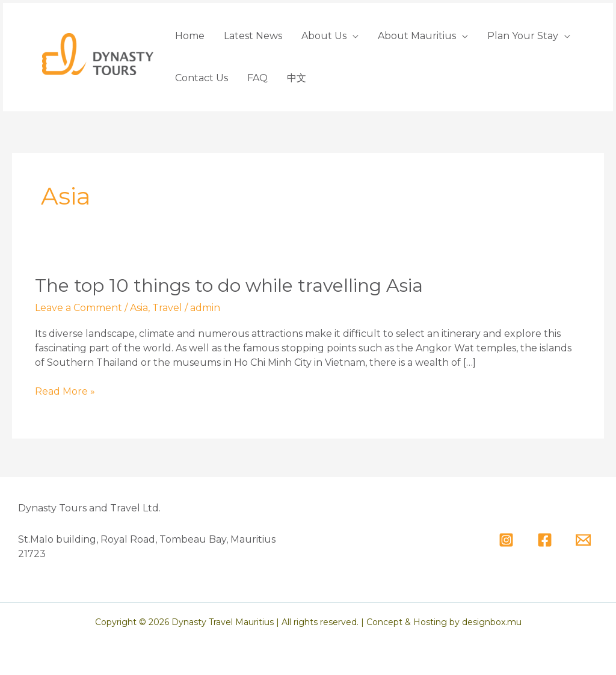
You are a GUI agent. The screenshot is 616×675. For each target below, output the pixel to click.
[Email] (583, 540)
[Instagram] (506, 540)
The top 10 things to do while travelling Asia (229, 285)
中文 (297, 78)
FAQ (257, 78)
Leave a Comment (79, 308)
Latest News (253, 36)
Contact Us (202, 78)
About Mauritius (417, 36)
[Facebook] (545, 540)
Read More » (65, 392)
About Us (324, 36)
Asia (139, 308)
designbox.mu (492, 622)
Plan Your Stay (523, 36)
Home (190, 36)
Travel (167, 308)
